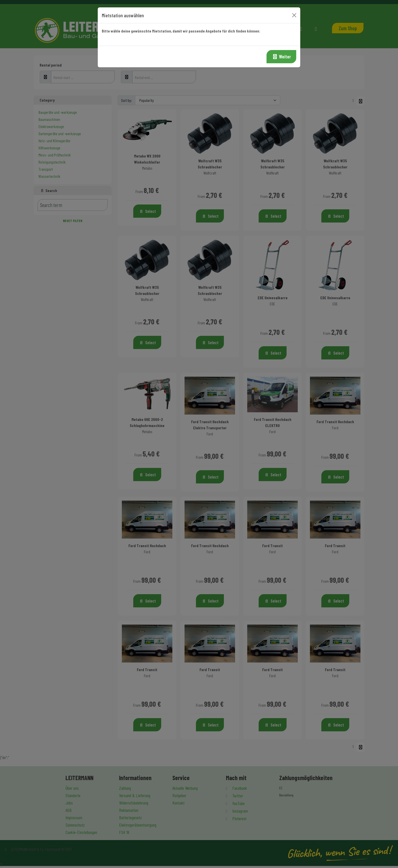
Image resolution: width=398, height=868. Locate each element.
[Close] (294, 15)
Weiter (281, 57)
